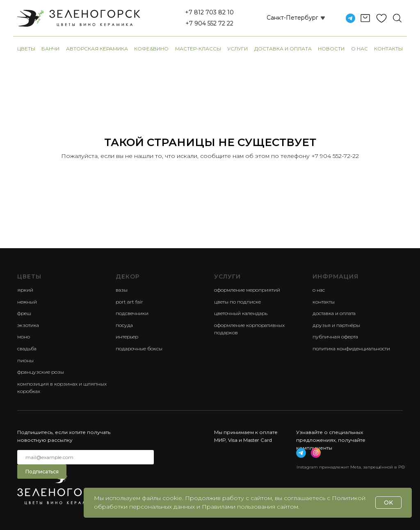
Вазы (122, 290)
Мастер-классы (198, 49)
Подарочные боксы (139, 348)
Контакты (388, 49)
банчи (50, 49)
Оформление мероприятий (247, 290)
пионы (25, 360)
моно (24, 337)
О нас (360, 49)
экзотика (28, 325)
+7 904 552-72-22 (335, 156)
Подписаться (42, 472)
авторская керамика (97, 49)
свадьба (27, 348)
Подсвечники (132, 313)
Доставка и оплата (283, 49)
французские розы (41, 372)
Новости (331, 49)
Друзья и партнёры (336, 325)
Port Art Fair (129, 302)
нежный (27, 302)
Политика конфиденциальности (351, 348)
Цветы (26, 49)
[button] (286, 18)
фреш (24, 313)
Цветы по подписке (237, 302)
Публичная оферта (335, 337)
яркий (25, 290)
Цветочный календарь (241, 313)
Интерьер (127, 337)
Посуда (124, 325)
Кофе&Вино (151, 49)
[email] (86, 457)
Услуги (237, 49)
